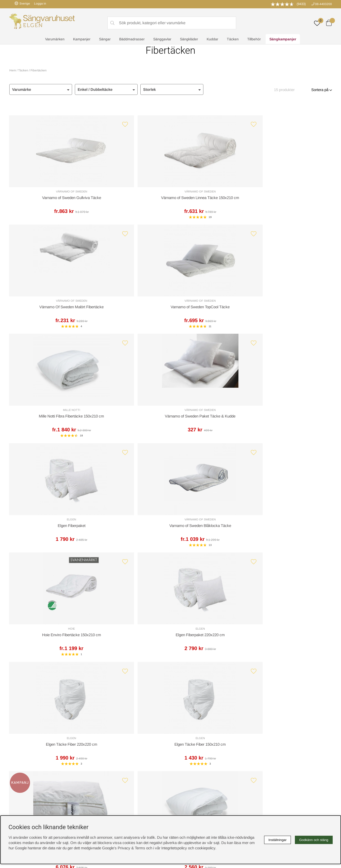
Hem (13, 70)
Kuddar (212, 39)
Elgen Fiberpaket (211, 312)
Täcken (233, 39)
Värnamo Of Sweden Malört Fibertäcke (211, 199)
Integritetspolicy (186, 745)
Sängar (105, 39)
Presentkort (101, 750)
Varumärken (55, 39)
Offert (109, 654)
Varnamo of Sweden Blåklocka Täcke (293, 312)
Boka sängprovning (271, 734)
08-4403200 (323, 4)
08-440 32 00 (218, 674)
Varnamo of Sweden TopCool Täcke (293, 200)
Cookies (180, 734)
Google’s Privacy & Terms (124, 848)
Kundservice (23, 654)
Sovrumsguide (103, 739)
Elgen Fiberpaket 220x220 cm (130, 425)
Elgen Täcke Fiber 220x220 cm (211, 425)
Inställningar (277, 840)
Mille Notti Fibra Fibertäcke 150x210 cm (48, 312)
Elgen (211, 306)
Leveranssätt (69, 654)
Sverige (22, 3)
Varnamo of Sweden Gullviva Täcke (48, 200)
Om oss (98, 745)
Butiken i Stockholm (271, 750)
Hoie (48, 418)
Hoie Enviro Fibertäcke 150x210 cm (48, 425)
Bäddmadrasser (132, 39)
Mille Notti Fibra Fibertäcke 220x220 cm (130, 537)
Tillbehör (254, 39)
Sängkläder (189, 39)
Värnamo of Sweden (48, 193)
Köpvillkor (181, 739)
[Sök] (172, 23)
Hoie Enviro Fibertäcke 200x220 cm (211, 537)
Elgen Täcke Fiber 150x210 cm (293, 425)
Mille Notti (48, 305)
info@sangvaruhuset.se (220, 680)
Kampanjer (82, 39)
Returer (156, 654)
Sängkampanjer (283, 39)
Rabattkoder (101, 734)
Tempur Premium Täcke (48, 537)
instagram (20, 766)
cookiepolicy (205, 848)
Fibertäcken (39, 70)
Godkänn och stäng (314, 840)
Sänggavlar (162, 39)
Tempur (48, 531)
